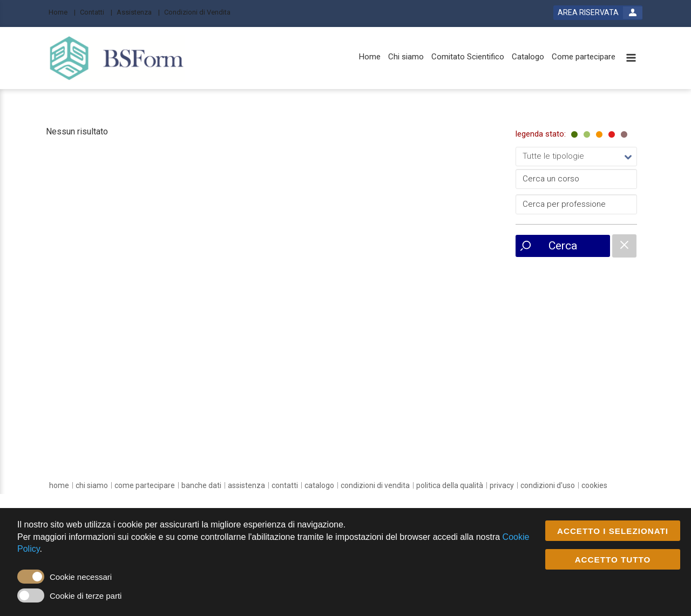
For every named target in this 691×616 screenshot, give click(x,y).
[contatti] (285, 485)
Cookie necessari (81, 577)
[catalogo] (319, 485)
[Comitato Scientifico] (468, 57)
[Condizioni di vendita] (375, 485)
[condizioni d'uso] (548, 485)
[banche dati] (201, 485)
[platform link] (117, 58)
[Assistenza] (138, 12)
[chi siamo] (92, 485)
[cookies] (594, 485)
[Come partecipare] (584, 57)
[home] (59, 485)
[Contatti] (96, 12)
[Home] (62, 12)
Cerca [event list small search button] (563, 246)
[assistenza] (246, 485)
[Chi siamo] (406, 57)
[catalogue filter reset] (624, 246)
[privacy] (502, 485)
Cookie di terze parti (86, 596)
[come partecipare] (145, 485)
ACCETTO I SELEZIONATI (613, 531)
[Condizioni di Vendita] (201, 12)
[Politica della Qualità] (450, 485)
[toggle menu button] (631, 59)
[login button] (598, 13)
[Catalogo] (528, 57)
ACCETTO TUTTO (613, 560)
